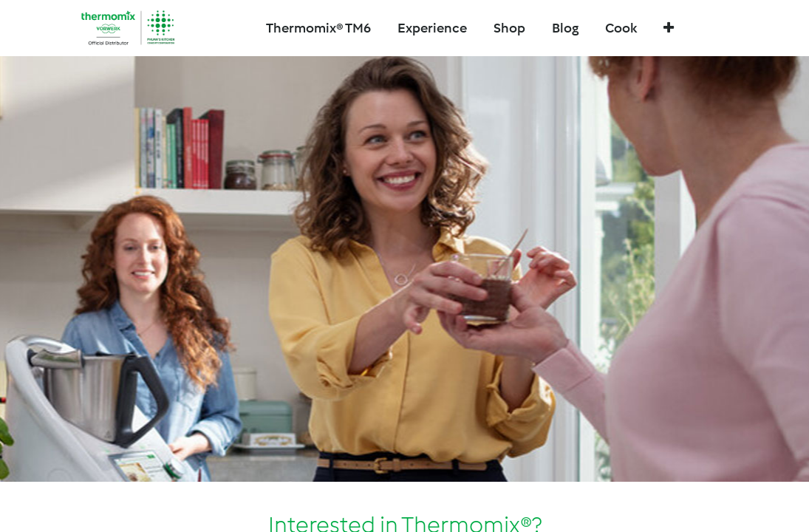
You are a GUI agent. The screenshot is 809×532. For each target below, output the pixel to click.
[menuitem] (509, 28)
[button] (669, 28)
